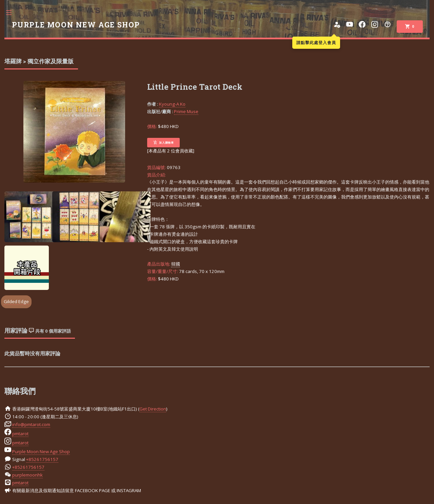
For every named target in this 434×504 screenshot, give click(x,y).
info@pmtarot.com (31, 424)
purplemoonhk (27, 475)
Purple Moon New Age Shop (41, 451)
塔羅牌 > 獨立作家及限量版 (39, 61)
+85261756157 (42, 459)
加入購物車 (163, 143)
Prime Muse (186, 111)
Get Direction (153, 409)
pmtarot (20, 434)
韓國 (176, 264)
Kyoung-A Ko (172, 104)
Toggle (12, 13)
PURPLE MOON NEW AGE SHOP (76, 25)
